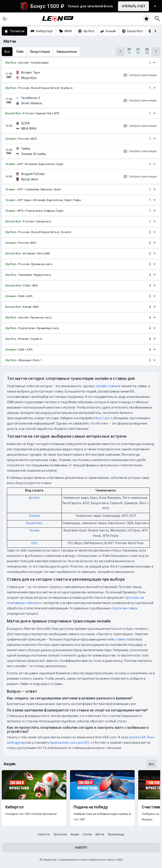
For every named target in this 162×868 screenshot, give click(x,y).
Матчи (100, 834)
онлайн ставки (107, 386)
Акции (75, 834)
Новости (44, 834)
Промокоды (116, 834)
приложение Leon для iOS (70, 743)
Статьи (87, 834)
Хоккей (11, 139)
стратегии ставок (124, 608)
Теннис (10, 164)
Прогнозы (60, 834)
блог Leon (103, 418)
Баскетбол (13, 113)
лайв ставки (116, 639)
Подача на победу (91, 807)
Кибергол (14, 807)
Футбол (11, 63)
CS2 (34, 543)
